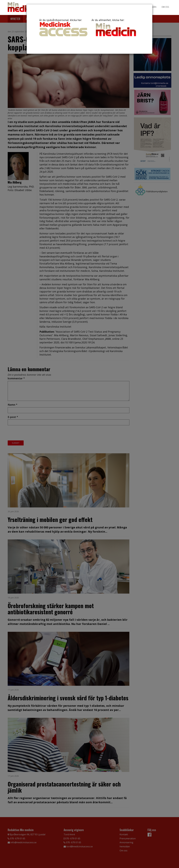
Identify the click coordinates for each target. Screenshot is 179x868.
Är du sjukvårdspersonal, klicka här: (63, 27)
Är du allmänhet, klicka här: (116, 28)
